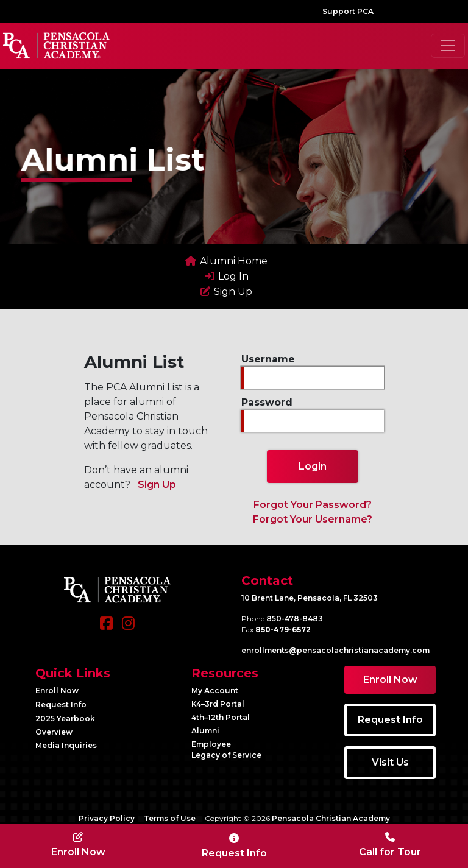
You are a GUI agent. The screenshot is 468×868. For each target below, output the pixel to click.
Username (268, 359)
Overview (54, 732)
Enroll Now (57, 690)
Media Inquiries (66, 745)
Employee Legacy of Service (226, 750)
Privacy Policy (107, 818)
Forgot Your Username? (313, 519)
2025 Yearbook (65, 718)
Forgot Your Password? (313, 505)
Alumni (205, 731)
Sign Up (157, 485)
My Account (215, 690)
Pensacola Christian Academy (331, 818)
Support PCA (348, 11)
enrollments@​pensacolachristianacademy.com (335, 650)
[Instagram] (128, 629)
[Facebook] (106, 629)
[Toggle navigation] (448, 46)
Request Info (61, 704)
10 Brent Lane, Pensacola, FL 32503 (310, 598)
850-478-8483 (295, 619)
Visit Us (390, 762)
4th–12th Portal (221, 717)
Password (267, 402)
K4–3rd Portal (218, 704)
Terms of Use (170, 818)
